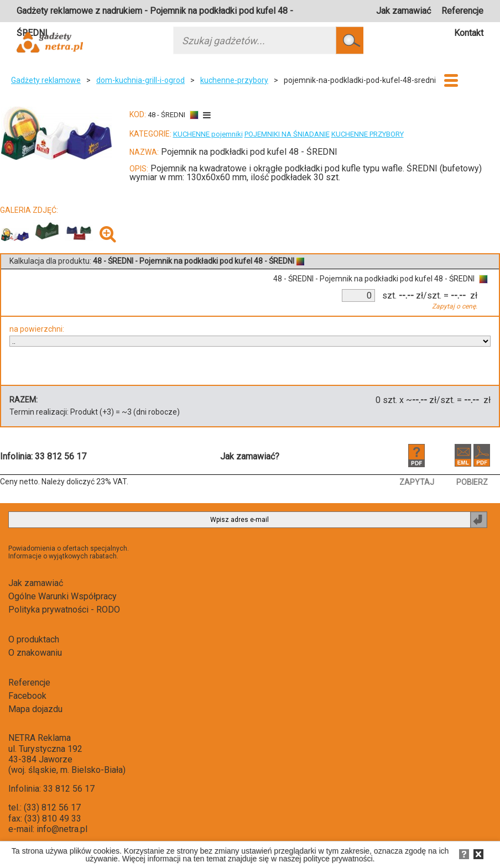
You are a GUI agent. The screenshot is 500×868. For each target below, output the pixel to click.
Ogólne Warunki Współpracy (62, 596)
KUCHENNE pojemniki (208, 134)
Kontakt (469, 33)
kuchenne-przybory (234, 80)
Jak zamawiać (403, 11)
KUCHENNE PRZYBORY (368, 134)
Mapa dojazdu (35, 709)
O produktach (34, 639)
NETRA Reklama (40, 738)
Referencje (462, 11)
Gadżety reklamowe (46, 80)
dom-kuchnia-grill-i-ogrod (140, 80)
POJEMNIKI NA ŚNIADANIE (287, 134)
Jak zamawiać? (250, 456)
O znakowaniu (35, 653)
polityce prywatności (338, 859)
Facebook (27, 696)
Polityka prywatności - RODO (64, 610)
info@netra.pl (62, 829)
